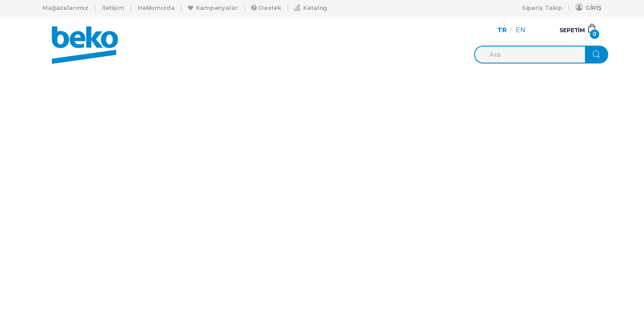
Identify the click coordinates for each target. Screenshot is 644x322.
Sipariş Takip (542, 8)
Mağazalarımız (66, 8)
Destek (266, 8)
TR (502, 30)
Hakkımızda (156, 8)
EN (521, 30)
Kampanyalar (213, 8)
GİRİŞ (589, 7)
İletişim (113, 8)
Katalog (311, 7)
